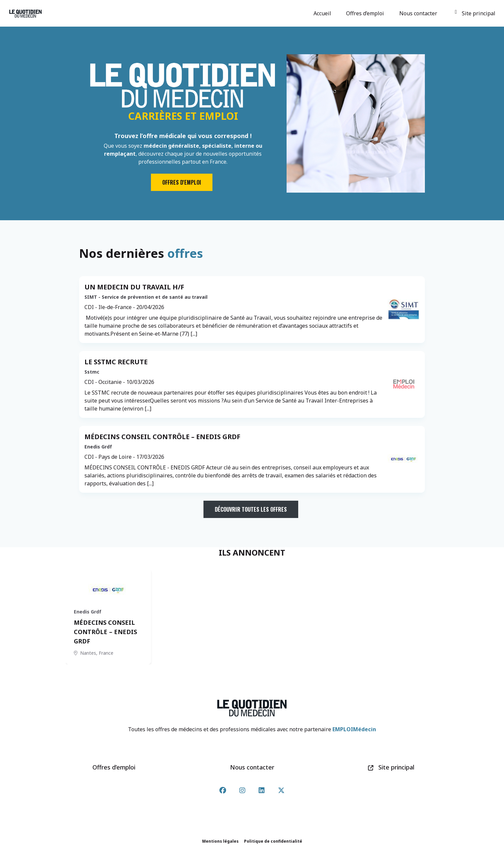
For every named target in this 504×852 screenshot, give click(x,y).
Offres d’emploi (366, 13)
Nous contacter (419, 13)
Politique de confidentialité (273, 841)
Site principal (475, 13)
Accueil (323, 13)
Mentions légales (220, 841)
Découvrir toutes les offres (251, 509)
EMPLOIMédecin (354, 729)
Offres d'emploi (182, 182)
